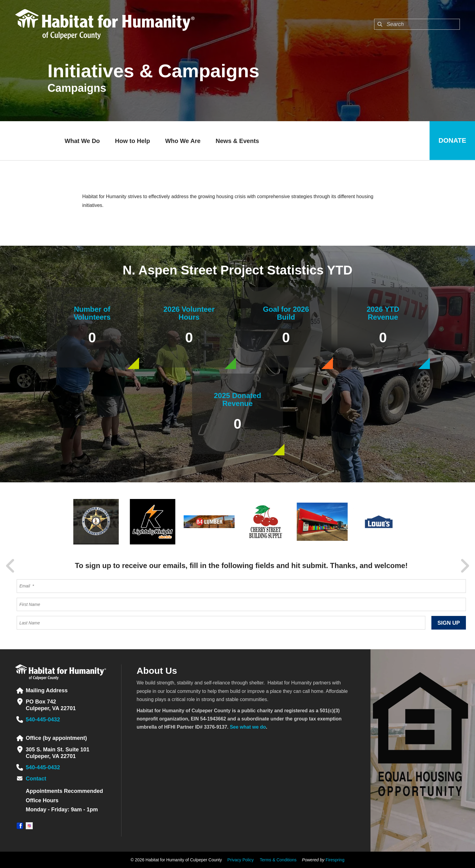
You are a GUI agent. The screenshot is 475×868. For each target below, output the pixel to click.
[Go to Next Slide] (465, 566)
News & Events (237, 141)
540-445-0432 (43, 720)
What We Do (82, 141)
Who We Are (183, 141)
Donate (452, 141)
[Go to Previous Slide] (11, 566)
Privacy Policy (240, 860)
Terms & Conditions (278, 860)
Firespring (335, 860)
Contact (36, 779)
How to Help (132, 141)
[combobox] (417, 24)
